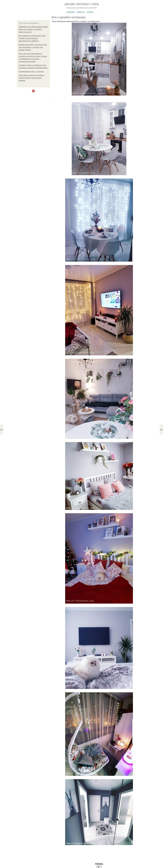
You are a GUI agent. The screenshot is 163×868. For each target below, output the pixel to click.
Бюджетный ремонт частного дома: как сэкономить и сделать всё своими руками (33, 47)
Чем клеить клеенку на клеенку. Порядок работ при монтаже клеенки (32, 78)
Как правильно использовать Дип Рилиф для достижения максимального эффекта (32, 38)
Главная (71, 12)
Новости (81, 12)
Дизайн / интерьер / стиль (81, 4)
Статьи (90, 12)
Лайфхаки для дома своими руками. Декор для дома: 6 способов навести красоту (33, 29)
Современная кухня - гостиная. (31, 72)
